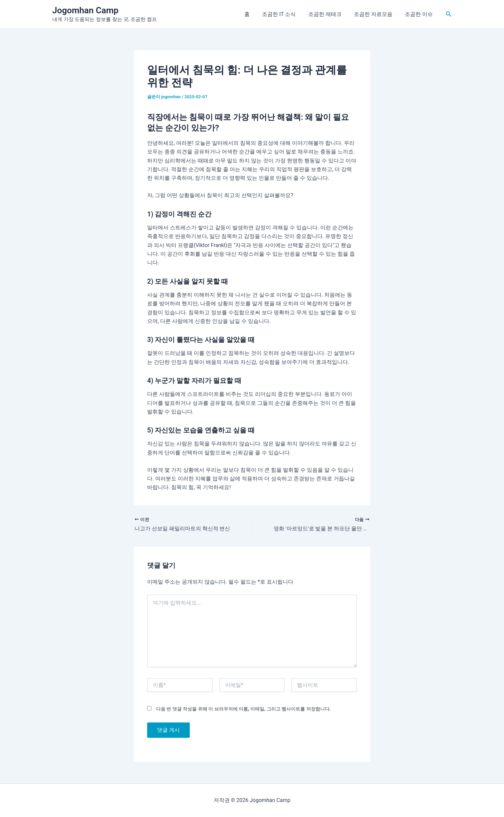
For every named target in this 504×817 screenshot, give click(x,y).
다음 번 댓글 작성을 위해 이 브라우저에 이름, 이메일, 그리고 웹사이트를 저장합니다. (243, 709)
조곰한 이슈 (420, 14)
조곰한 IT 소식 (285, 14)
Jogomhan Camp (85, 10)
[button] (449, 14)
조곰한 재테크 (329, 14)
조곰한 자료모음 (376, 14)
